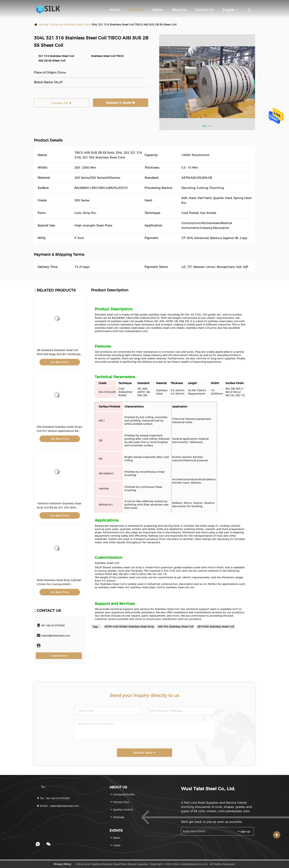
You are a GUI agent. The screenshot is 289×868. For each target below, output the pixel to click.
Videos (157, 10)
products (55, 25)
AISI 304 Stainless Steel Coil (176, 627)
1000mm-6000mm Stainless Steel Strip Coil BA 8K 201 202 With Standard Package (59, 508)
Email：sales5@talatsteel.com (58, 806)
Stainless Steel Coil (76, 25)
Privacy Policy (62, 864)
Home (115, 10)
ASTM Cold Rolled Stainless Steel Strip (129, 627)
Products (136, 10)
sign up (243, 832)
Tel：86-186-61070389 (53, 798)
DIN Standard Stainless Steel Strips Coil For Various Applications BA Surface (59, 431)
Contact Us (205, 10)
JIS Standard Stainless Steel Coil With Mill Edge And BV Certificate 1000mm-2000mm (59, 354)
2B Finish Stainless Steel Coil (216, 627)
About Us (179, 10)
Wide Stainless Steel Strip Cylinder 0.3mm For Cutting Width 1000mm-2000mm (59, 584)
